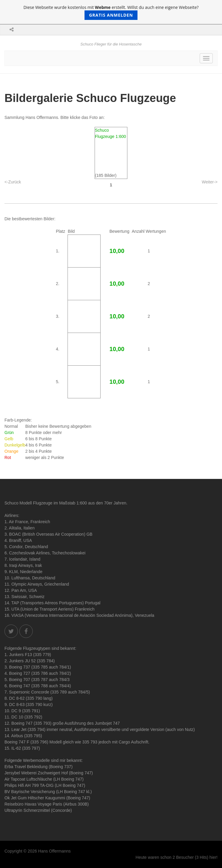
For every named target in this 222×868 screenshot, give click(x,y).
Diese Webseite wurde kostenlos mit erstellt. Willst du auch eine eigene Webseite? (111, 12)
